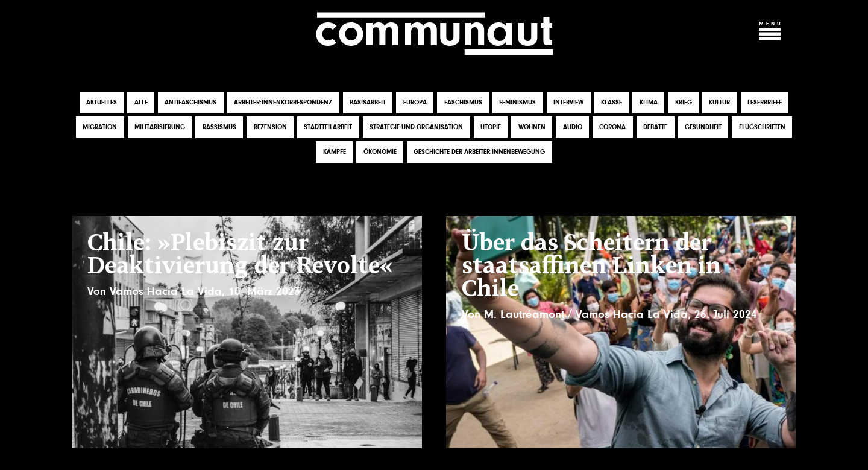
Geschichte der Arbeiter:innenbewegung (479, 152)
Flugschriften (762, 127)
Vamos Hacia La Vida (166, 291)
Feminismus (517, 102)
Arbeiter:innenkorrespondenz (283, 102)
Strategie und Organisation (416, 127)
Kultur (719, 102)
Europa (415, 102)
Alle (141, 102)
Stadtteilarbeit (328, 127)
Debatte (655, 127)
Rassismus (219, 127)
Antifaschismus (190, 102)
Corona (612, 127)
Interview (568, 102)
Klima (649, 102)
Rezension (270, 127)
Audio (573, 127)
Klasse (612, 102)
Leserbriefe (765, 102)
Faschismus (463, 102)
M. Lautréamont (524, 314)
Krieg (684, 102)
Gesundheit (703, 127)
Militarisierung (160, 127)
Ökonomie (380, 152)
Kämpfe (335, 152)
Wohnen (532, 127)
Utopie (491, 127)
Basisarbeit (368, 102)
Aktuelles (102, 102)
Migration (100, 127)
